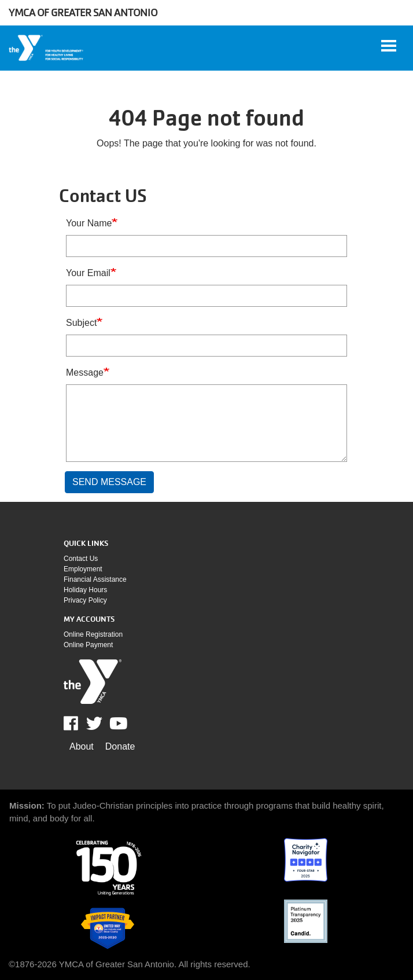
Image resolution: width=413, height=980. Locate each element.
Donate (120, 746)
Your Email (88, 273)
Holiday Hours (85, 590)
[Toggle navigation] (389, 46)
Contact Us (81, 559)
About (82, 746)
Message (85, 372)
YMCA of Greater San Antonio (83, 12)
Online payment (88, 645)
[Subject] (207, 346)
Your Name (89, 223)
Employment (83, 569)
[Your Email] (207, 296)
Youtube (117, 724)
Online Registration (93, 634)
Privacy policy (85, 600)
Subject (81, 323)
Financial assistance (95, 579)
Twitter (94, 724)
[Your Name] (207, 246)
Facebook (79, 724)
